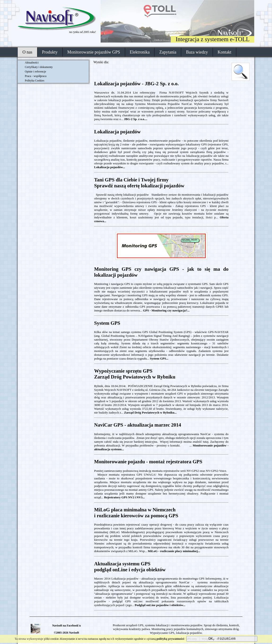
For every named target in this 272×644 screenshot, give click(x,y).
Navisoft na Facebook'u (67, 626)
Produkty (50, 52)
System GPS (107, 323)
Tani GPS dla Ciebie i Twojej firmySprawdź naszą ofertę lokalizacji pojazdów (139, 183)
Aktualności (32, 63)
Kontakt (224, 52)
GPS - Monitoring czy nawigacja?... (166, 310)
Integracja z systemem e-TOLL (213, 39)
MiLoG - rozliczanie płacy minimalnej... (174, 551)
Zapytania (168, 52)
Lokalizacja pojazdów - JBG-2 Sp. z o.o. (136, 84)
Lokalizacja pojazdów (117, 132)
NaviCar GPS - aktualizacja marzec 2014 (138, 425)
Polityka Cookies (35, 81)
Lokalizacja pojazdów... (110, 167)
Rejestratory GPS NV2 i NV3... (124, 497)
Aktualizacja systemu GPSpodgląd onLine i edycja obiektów (130, 567)
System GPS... (159, 358)
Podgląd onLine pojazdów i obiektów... (160, 605)
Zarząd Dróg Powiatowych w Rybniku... (150, 412)
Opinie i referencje (35, 72)
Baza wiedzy (197, 52)
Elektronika (140, 52)
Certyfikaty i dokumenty (39, 67)
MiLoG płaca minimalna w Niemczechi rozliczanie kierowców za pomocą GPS (136, 513)
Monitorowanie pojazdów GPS (94, 52)
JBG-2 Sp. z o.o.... (136, 119)
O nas (27, 52)
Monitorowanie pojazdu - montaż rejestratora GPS (148, 462)
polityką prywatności (170, 639)
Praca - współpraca (36, 76)
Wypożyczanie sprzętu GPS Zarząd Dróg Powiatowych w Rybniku (135, 374)
